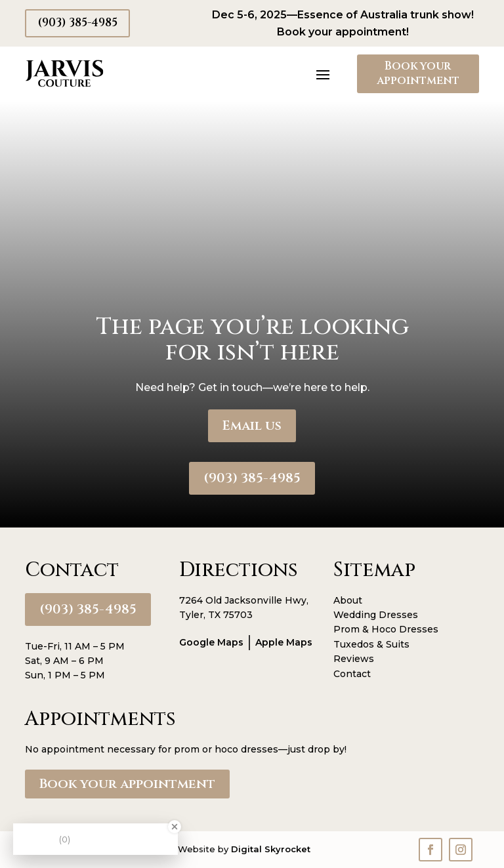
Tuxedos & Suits (371, 644)
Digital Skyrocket (271, 849)
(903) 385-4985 (77, 23)
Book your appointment (418, 73)
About (348, 600)
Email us (252, 425)
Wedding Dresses (376, 615)
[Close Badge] (175, 827)
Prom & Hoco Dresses (386, 629)
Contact (352, 674)
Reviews (354, 659)
